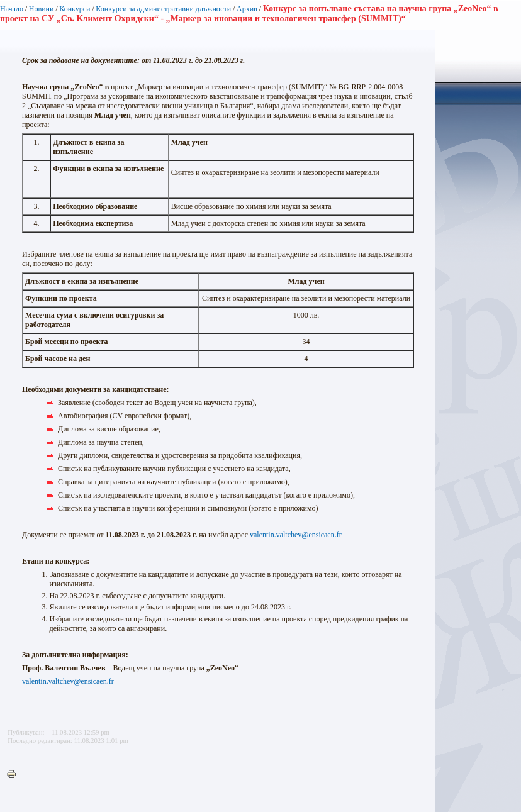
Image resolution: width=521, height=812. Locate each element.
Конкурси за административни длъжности (163, 9)
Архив (247, 9)
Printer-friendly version (14, 775)
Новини (42, 9)
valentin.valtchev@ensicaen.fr (296, 535)
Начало (12, 9)
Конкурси (75, 9)
